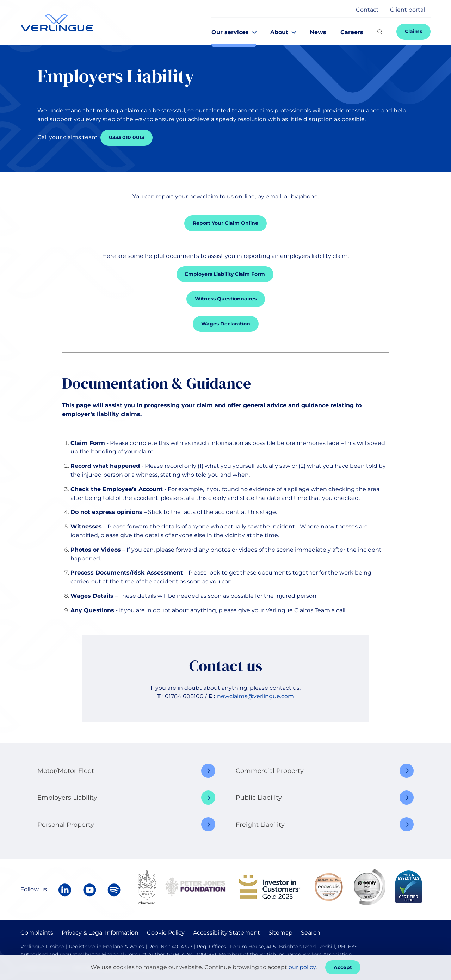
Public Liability (259, 797)
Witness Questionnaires (226, 299)
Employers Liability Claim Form (225, 274)
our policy (302, 967)
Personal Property (66, 824)
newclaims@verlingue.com (255, 696)
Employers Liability (67, 797)
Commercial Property (270, 771)
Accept (343, 967)
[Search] (380, 32)
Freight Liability (260, 824)
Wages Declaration (226, 324)
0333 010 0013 (126, 137)
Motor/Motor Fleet (66, 771)
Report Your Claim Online (225, 223)
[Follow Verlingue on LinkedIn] (65, 890)
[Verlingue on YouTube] (89, 890)
